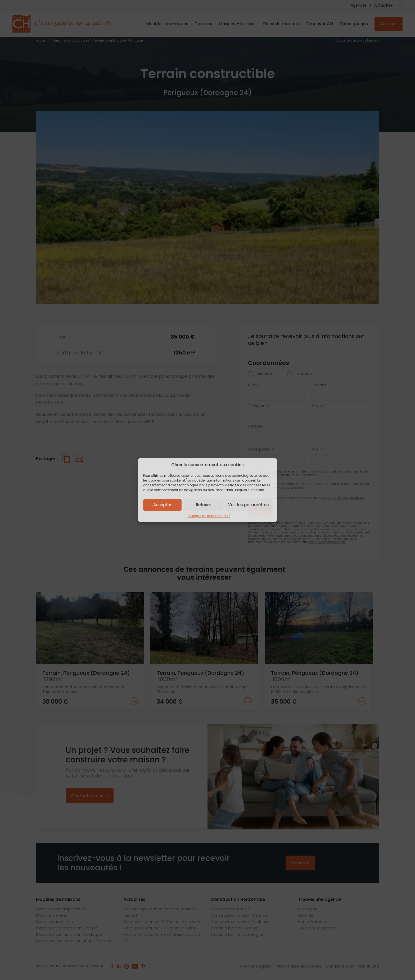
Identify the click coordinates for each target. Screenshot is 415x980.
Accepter (162, 505)
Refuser (204, 505)
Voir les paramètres (249, 505)
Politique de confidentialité (209, 516)
